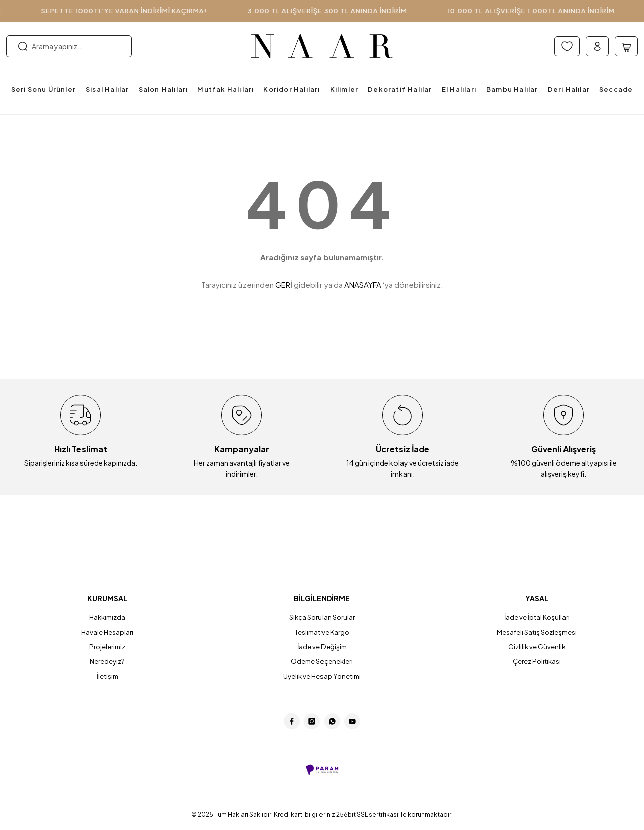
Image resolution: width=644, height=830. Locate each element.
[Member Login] (597, 46)
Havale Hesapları (107, 632)
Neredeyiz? (107, 662)
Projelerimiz (107, 647)
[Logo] (322, 47)
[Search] (69, 46)
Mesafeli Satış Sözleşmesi (537, 632)
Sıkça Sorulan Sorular (322, 617)
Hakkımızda (107, 617)
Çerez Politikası (537, 662)
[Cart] (626, 46)
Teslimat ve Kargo (322, 632)
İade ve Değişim (322, 647)
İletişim (107, 678)
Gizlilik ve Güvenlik (537, 647)
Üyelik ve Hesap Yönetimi (322, 678)
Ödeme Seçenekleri (322, 662)
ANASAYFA (363, 284)
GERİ (284, 284)
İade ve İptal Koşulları (537, 617)
